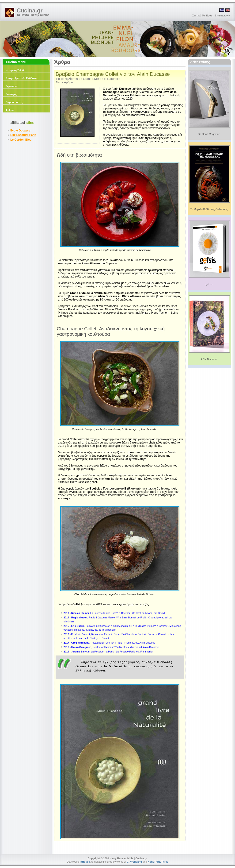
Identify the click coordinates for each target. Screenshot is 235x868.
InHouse (85, 862)
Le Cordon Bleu (21, 140)
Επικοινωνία (222, 15)
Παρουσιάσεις (14, 102)
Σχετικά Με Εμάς (202, 15)
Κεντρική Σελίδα (15, 70)
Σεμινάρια (12, 86)
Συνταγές (11, 94)
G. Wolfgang (135, 862)
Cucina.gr (30, 10)
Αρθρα (10, 110)
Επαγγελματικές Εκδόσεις (21, 78)
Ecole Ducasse (20, 131)
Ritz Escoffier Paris (23, 135)
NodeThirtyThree (158, 862)
